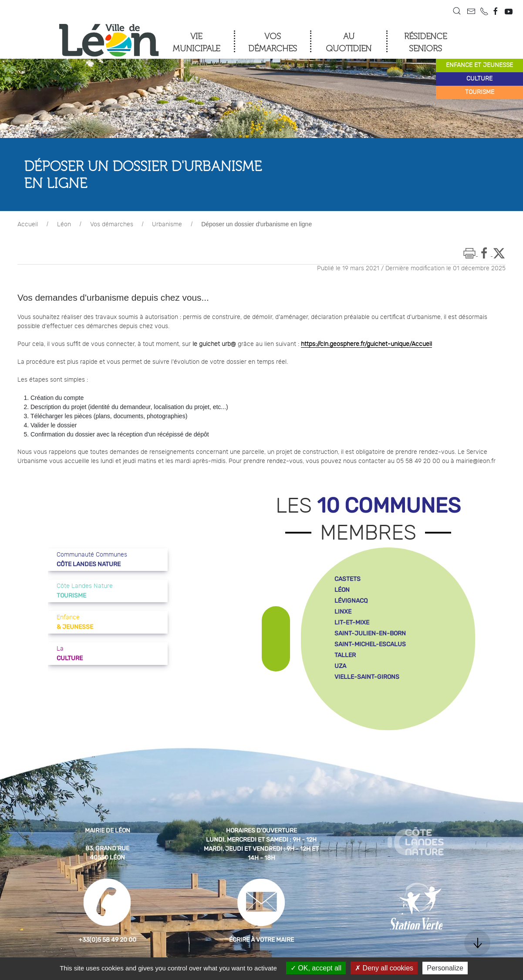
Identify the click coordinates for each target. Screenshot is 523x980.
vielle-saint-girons (367, 677)
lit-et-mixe (352, 623)
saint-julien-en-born (370, 633)
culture (479, 79)
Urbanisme (167, 225)
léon (342, 590)
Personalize (445, 968)
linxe (343, 612)
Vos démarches (112, 225)
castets (348, 579)
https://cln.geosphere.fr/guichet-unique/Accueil (366, 344)
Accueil (28, 225)
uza (340, 666)
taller (345, 655)
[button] (457, 11)
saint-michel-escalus (370, 644)
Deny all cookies (384, 968)
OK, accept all (316, 968)
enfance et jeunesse (479, 65)
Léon (64, 225)
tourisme (480, 92)
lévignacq (351, 601)
